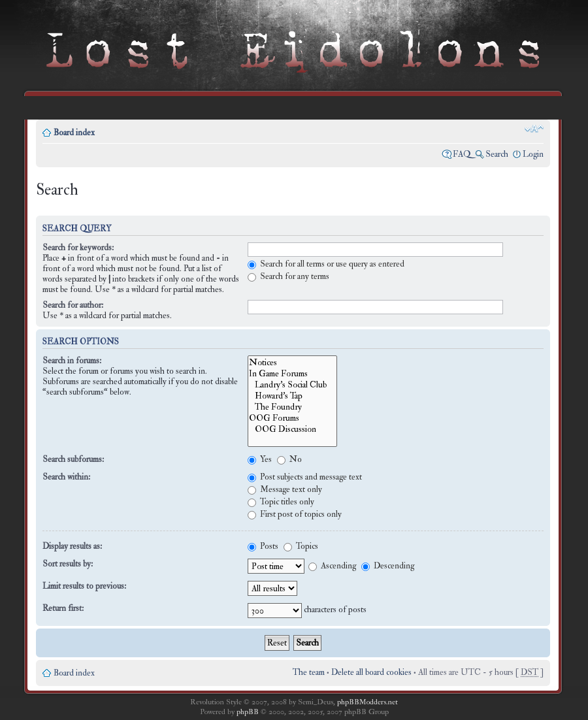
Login (533, 154)
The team (309, 672)
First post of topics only (295, 514)
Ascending (332, 566)
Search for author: (73, 305)
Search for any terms (288, 276)
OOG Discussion (292, 429)
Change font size (534, 129)
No (289, 459)
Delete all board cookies (371, 672)
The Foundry (292, 407)
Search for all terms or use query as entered (326, 264)
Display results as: (72, 546)
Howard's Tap (292, 396)
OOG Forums (292, 418)
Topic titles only (281, 502)
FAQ (462, 154)
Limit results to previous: (84, 586)
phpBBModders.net (367, 702)
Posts (263, 546)
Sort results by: (68, 564)
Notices (292, 362)
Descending (388, 566)
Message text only (285, 489)
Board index (74, 133)
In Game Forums (292, 373)
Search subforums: (73, 459)
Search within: (66, 477)
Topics (301, 546)
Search (497, 154)
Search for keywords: (78, 248)
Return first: (63, 608)
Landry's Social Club (292, 385)
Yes (260, 459)
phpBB (248, 712)
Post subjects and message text (305, 477)
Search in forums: (72, 361)
